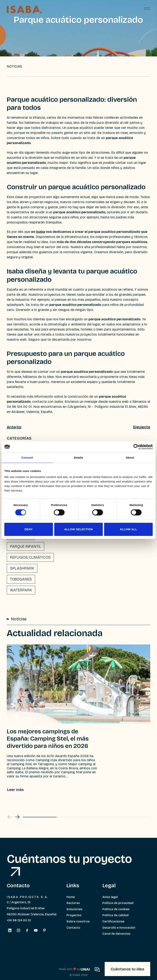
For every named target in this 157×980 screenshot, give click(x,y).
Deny (29, 529)
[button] (17, 817)
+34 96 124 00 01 (19, 920)
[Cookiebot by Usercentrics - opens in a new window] (136, 447)
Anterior (14, 427)
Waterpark (21, 590)
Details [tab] (78, 458)
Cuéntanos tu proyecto (69, 864)
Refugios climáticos (30, 557)
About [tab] (130, 458)
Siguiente (142, 427)
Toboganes (21, 579)
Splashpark (22, 568)
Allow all (128, 529)
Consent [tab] (27, 458)
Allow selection (78, 529)
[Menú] (147, 9)
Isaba (40, 232)
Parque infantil (26, 546)
